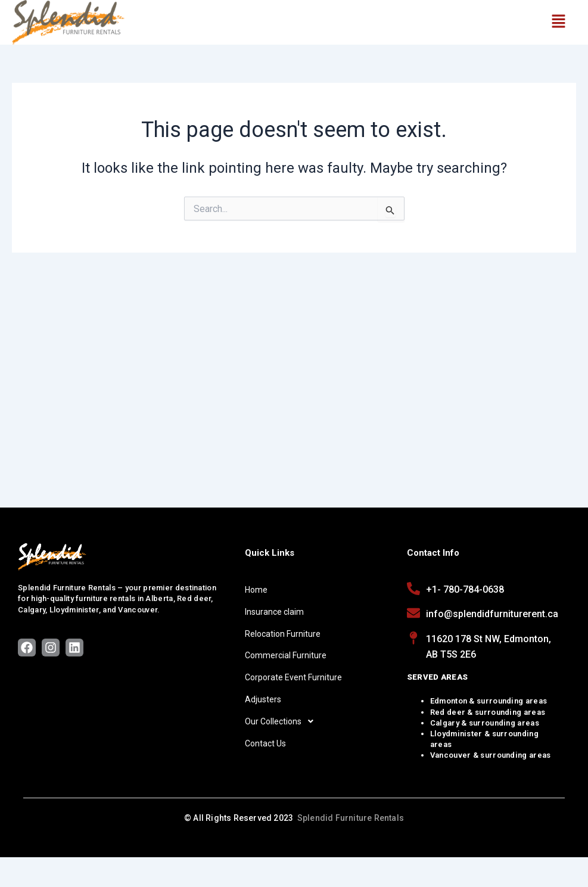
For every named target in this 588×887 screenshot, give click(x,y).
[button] (558, 22)
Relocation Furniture (283, 634)
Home (256, 590)
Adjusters (263, 699)
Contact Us (265, 743)
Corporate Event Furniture (293, 677)
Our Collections (282, 721)
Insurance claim (274, 612)
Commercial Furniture (286, 655)
